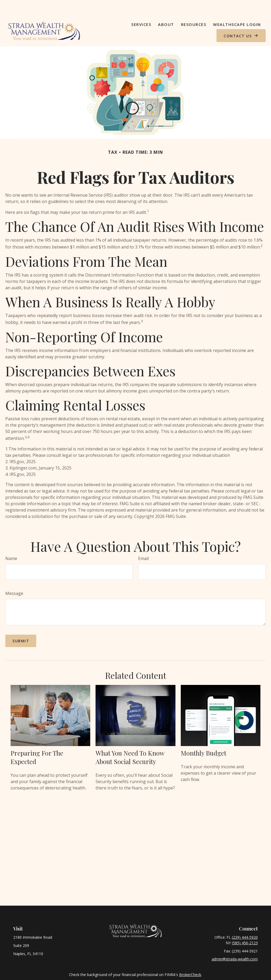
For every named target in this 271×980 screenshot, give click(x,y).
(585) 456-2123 (245, 928)
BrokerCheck (190, 959)
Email (143, 543)
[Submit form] (21, 626)
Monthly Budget (204, 738)
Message (14, 578)
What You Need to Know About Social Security (130, 742)
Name (11, 543)
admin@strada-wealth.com (235, 944)
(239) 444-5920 (245, 922)
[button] (141, 9)
